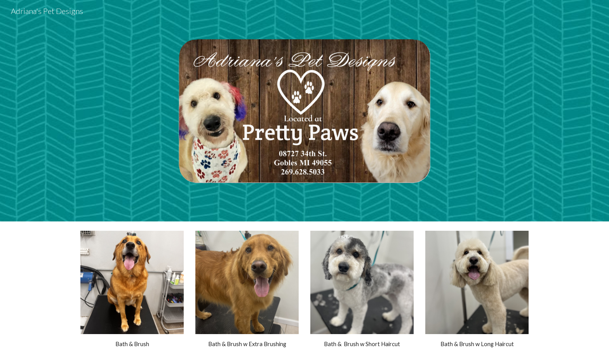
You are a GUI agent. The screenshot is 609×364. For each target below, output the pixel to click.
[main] (132, 344)
